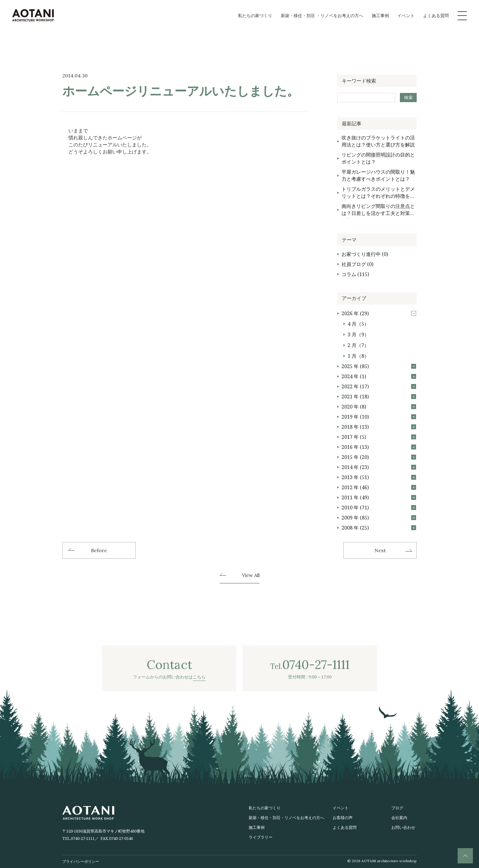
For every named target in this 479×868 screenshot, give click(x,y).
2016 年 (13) (379, 447)
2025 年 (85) (379, 366)
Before (99, 550)
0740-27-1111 (83, 838)
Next (380, 550)
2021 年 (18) (379, 397)
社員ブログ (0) (357, 264)
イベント (406, 15)
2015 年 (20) (379, 457)
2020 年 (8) (379, 407)
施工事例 (380, 15)
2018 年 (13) (379, 427)
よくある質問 (436, 15)
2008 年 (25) (379, 528)
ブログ (397, 808)
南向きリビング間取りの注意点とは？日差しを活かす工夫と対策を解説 (378, 211)
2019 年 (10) (379, 417)
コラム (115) (355, 274)
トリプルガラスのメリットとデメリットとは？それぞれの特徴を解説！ (378, 193)
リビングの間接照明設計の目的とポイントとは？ (378, 158)
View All (251, 575)
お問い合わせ (403, 827)
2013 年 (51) (379, 477)
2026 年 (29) (379, 313)
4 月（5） (358, 324)
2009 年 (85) (379, 518)
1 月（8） (358, 356)
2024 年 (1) (379, 376)
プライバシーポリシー (81, 861)
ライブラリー (261, 837)
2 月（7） (358, 345)
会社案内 (399, 818)
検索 (408, 97)
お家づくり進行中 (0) (365, 254)
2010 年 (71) (379, 508)
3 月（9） (358, 334)
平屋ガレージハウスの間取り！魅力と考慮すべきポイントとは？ (378, 175)
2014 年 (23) (379, 467)
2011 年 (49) (379, 497)
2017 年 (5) (379, 437)
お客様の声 (343, 818)
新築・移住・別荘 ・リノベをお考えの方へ (322, 15)
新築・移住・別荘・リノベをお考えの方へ (286, 818)
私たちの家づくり (255, 15)
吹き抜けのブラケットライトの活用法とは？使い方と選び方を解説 (378, 141)
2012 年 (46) (379, 487)
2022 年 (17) (379, 386)
